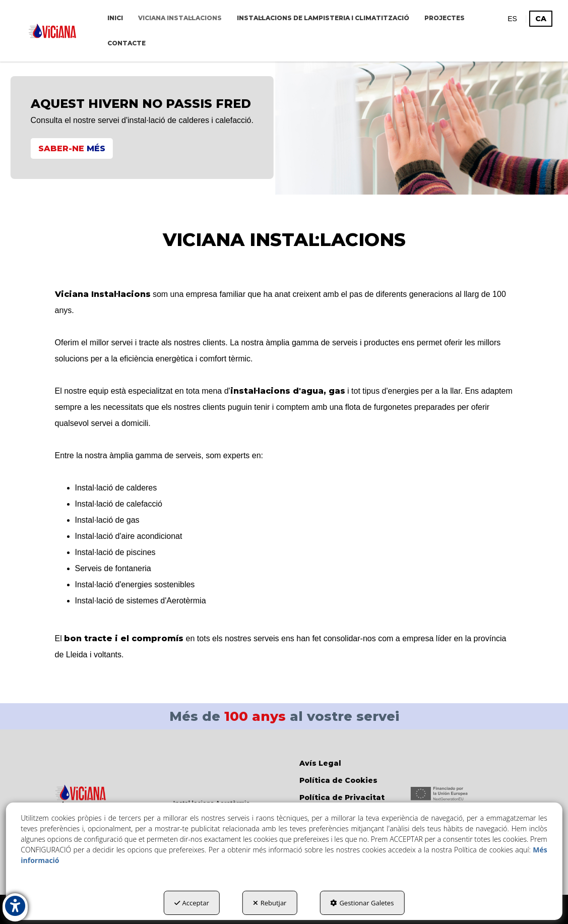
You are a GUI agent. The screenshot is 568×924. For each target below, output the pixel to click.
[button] (52, 31)
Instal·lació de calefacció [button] (119, 504)
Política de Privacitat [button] (342, 797)
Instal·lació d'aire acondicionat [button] (129, 536)
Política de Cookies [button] (338, 780)
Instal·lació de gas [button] (107, 520)
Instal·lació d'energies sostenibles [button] (135, 584)
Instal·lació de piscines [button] (115, 552)
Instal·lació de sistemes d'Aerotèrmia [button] (141, 601)
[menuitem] (115, 18)
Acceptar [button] (192, 903)
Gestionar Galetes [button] (362, 903)
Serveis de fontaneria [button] (113, 568)
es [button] (512, 19)
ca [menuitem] (541, 19)
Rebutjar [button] (270, 903)
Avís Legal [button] (320, 763)
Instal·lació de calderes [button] (116, 488)
